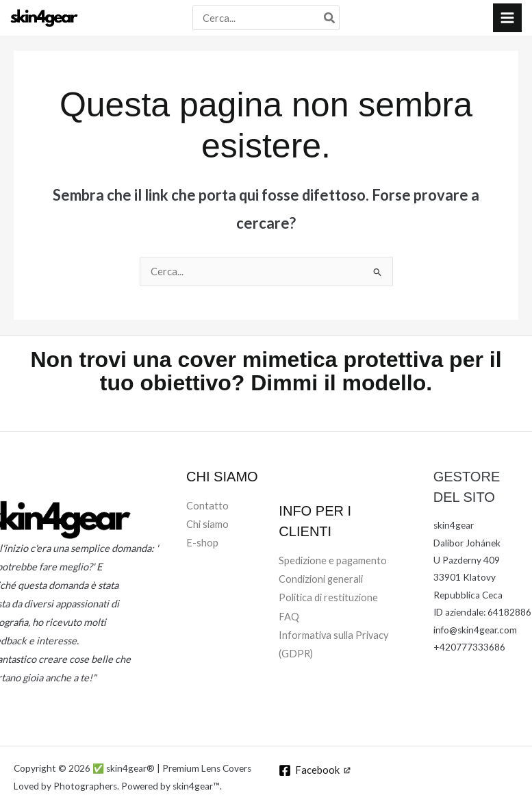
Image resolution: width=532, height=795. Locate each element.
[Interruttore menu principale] (507, 19)
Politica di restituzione (328, 601)
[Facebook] (315, 774)
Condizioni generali (321, 582)
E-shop (202, 546)
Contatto (207, 509)
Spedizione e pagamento (333, 564)
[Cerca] (330, 20)
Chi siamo (207, 528)
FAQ (289, 619)
